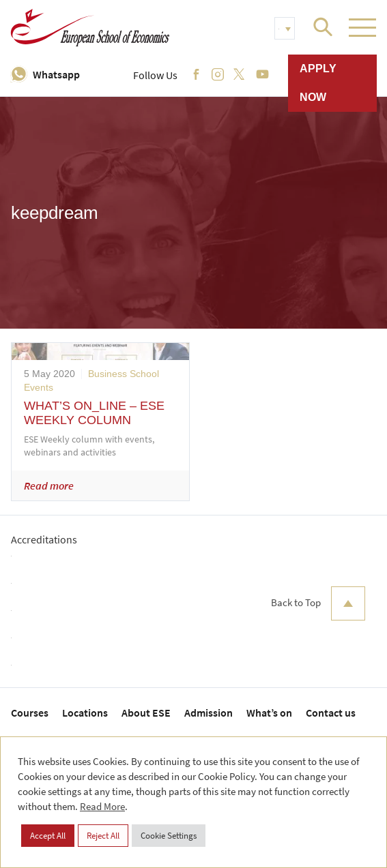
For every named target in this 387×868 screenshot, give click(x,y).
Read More (102, 806)
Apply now (318, 83)
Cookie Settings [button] (169, 836)
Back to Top (318, 603)
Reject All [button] (103, 836)
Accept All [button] (48, 836)
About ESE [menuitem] (146, 713)
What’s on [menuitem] (269, 713)
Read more (49, 485)
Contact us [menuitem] (331, 713)
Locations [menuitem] (85, 713)
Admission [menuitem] (209, 713)
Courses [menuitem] (30, 713)
